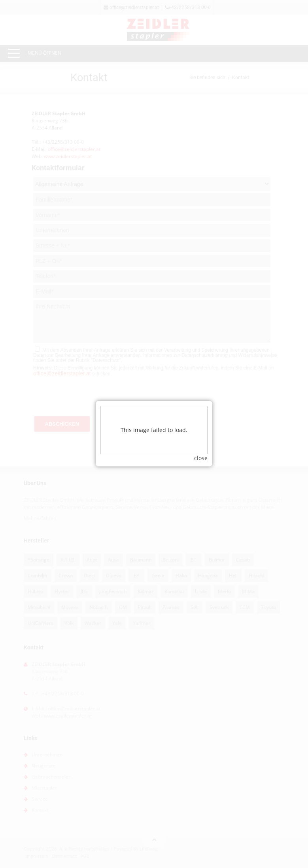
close (201, 442)
